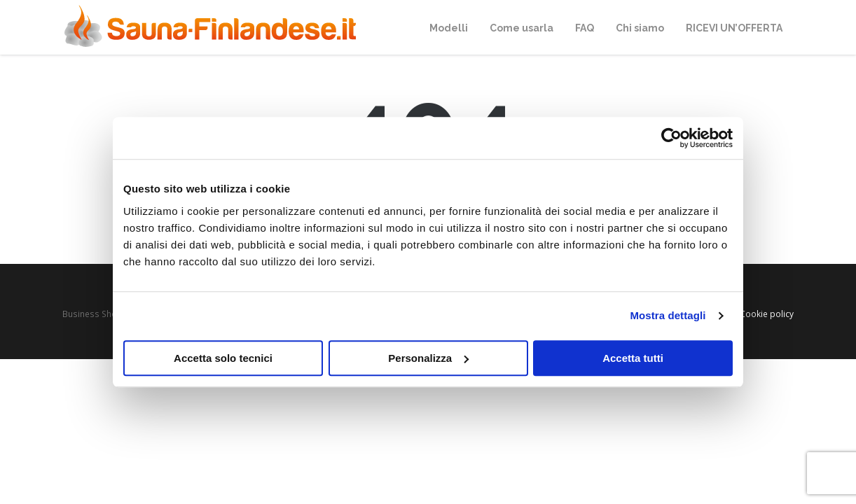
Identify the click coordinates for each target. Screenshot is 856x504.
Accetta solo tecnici (223, 358)
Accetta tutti (633, 358)
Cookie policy (767, 314)
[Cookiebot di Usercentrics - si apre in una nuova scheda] (671, 138)
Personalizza (428, 358)
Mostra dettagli (668, 315)
